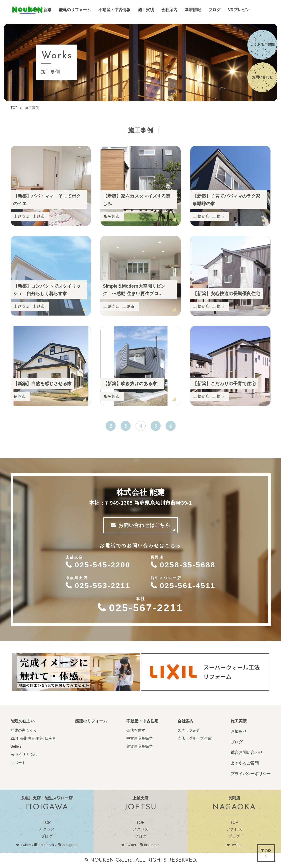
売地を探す (136, 730)
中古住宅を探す (140, 738)
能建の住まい (23, 721)
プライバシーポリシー (251, 774)
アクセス (47, 829)
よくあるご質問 (245, 763)
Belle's (16, 746)
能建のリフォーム (91, 721)
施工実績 (239, 721)
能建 (27, 10)
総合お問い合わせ (247, 753)
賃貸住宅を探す (140, 746)
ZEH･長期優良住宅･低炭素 (33, 738)
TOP (47, 823)
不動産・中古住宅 (142, 721)
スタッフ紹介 (189, 730)
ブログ (237, 742)
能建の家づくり (24, 730)
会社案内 (186, 721)
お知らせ (239, 732)
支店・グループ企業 (194, 738)
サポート (18, 763)
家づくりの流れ (24, 755)
